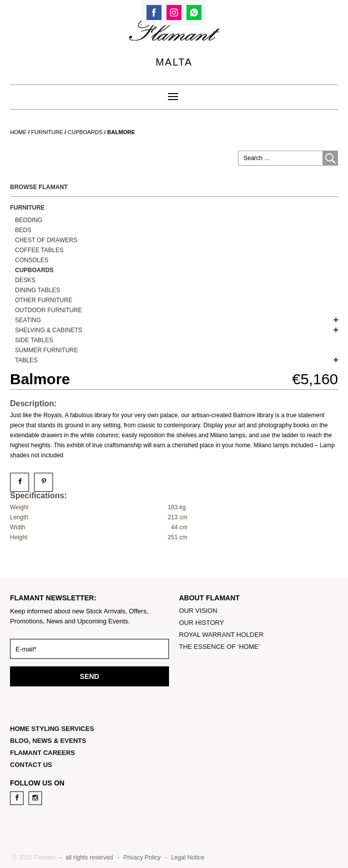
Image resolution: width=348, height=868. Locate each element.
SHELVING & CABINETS (48, 330)
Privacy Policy (142, 857)
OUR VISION (198, 611)
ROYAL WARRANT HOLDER (221, 635)
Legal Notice (188, 857)
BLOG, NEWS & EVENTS (48, 741)
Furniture (47, 132)
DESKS (25, 280)
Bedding (29, 220)
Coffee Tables (39, 250)
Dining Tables (37, 290)
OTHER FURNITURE (44, 300)
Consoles (32, 260)
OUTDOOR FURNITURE (48, 310)
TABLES (26, 360)
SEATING (28, 320)
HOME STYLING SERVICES (52, 729)
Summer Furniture (46, 350)
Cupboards (85, 132)
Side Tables (34, 340)
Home (18, 132)
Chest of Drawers (46, 240)
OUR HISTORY (201, 623)
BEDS (23, 230)
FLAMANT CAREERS (42, 753)
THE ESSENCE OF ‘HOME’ (219, 647)
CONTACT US (31, 765)
